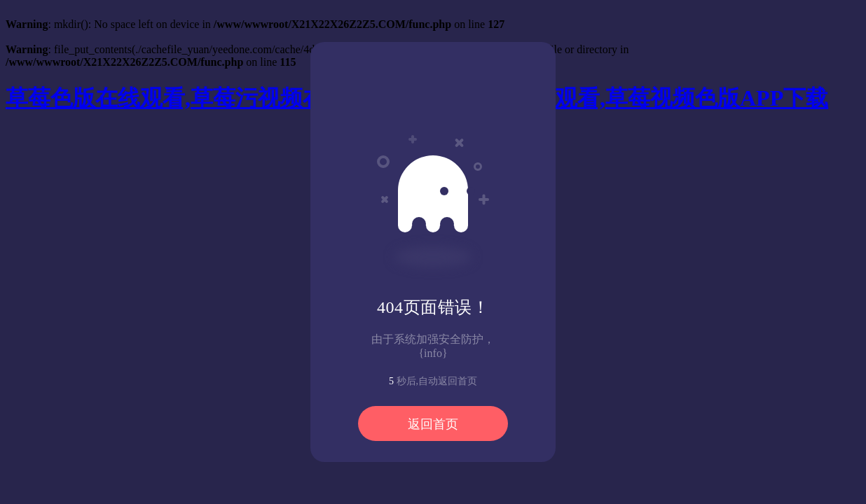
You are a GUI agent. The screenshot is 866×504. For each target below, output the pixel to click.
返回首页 (433, 424)
